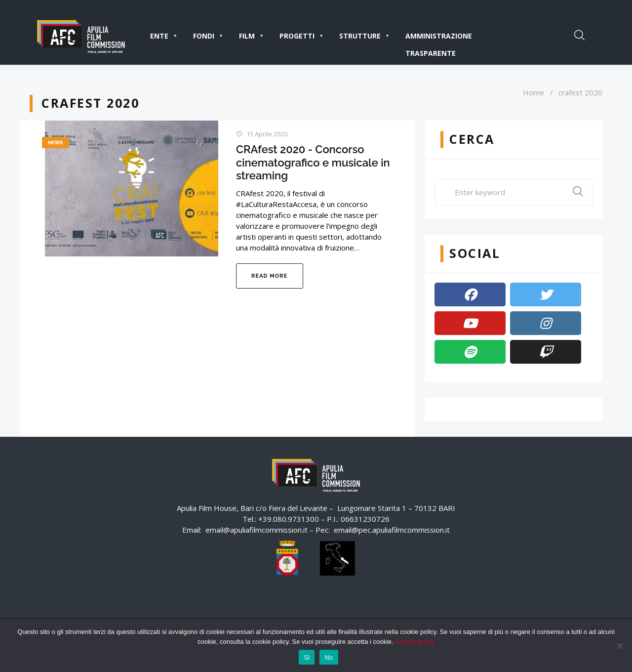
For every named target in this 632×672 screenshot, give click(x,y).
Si (307, 657)
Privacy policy (415, 642)
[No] (620, 646)
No (329, 657)
